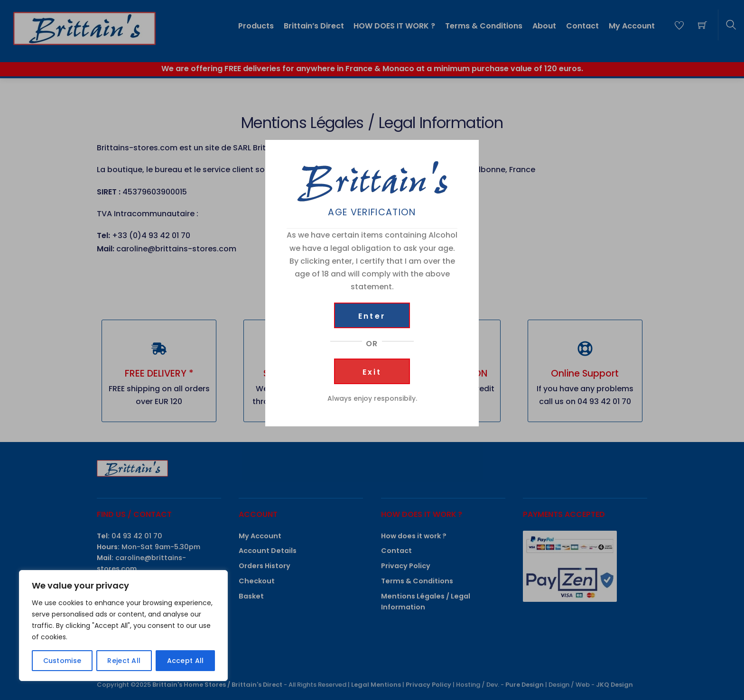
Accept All (186, 661)
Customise (62, 661)
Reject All (124, 661)
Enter (372, 316)
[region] (123, 626)
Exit (372, 372)
